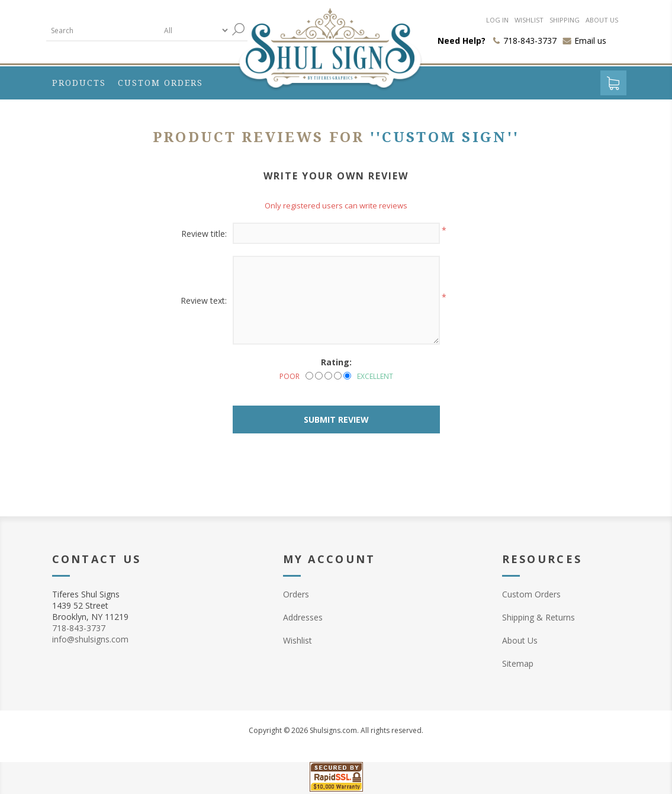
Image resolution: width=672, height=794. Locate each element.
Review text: (204, 300)
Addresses (303, 617)
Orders (296, 594)
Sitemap (518, 663)
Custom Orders (531, 594)
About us (602, 20)
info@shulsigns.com (90, 639)
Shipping (565, 20)
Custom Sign (444, 137)
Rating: (336, 362)
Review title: (204, 234)
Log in (497, 20)
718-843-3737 (79, 628)
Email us (590, 41)
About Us (520, 640)
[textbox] (102, 30)
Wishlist (529, 20)
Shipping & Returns (538, 617)
